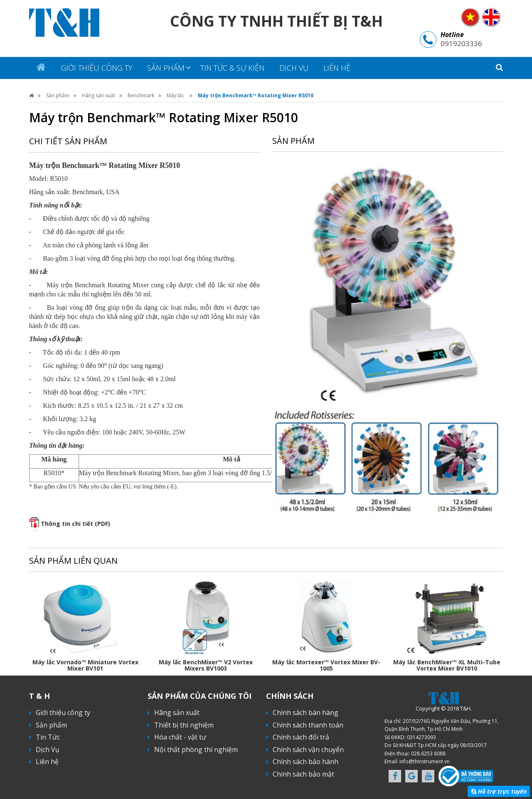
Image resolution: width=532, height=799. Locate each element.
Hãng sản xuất (99, 95)
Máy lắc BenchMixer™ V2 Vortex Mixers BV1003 (206, 665)
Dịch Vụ (294, 68)
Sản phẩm (166, 68)
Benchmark (141, 95)
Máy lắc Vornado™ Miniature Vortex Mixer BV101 (85, 665)
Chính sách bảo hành (305, 762)
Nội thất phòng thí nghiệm (196, 750)
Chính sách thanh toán (308, 725)
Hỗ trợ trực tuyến (502, 791)
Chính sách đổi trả (301, 737)
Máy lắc (176, 95)
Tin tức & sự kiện (232, 68)
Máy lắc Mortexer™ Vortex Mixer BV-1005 (326, 665)
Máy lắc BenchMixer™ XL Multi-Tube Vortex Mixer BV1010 (447, 665)
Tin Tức (48, 737)
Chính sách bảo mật (303, 774)
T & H (39, 696)
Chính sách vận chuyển (308, 750)
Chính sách (290, 696)
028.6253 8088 (428, 753)
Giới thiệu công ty (96, 68)
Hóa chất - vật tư (180, 737)
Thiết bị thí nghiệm (184, 725)
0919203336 (461, 43)
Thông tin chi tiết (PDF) (75, 524)
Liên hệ (337, 68)
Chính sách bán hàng (305, 713)
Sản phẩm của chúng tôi (199, 696)
